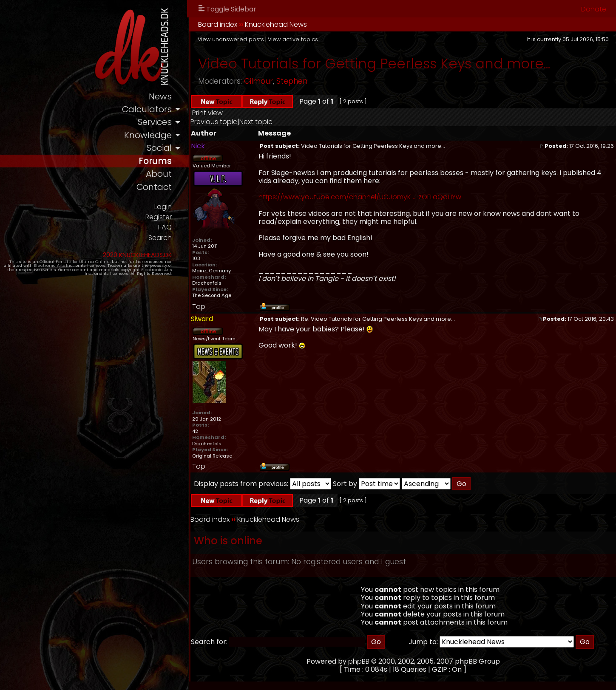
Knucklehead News (300, 24)
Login (186, 209)
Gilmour (282, 81)
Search (183, 241)
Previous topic (238, 122)
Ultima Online (99, 264)
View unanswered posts (255, 39)
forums (179, 163)
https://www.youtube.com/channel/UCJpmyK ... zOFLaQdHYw (384, 197)
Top (223, 307)
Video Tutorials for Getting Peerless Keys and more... (398, 64)
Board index (241, 24)
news (184, 97)
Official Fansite (60, 264)
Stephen (316, 81)
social (183, 149)
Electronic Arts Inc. (44, 269)
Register (181, 219)
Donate (594, 9)
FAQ (189, 230)
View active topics (317, 39)
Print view (231, 113)
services (178, 123)
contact (177, 189)
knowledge (172, 136)
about (182, 176)
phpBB (371, 661)
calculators (170, 110)
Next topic (280, 122)
